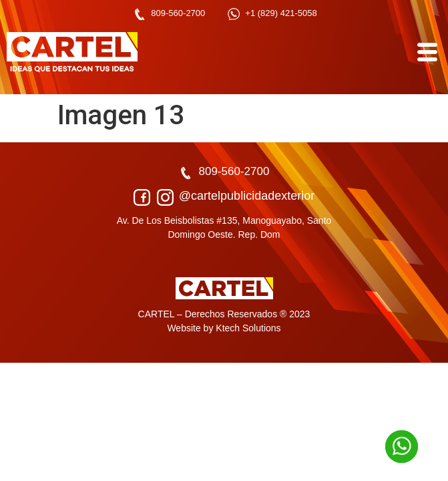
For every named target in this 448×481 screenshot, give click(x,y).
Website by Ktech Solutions (224, 328)
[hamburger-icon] (426, 52)
